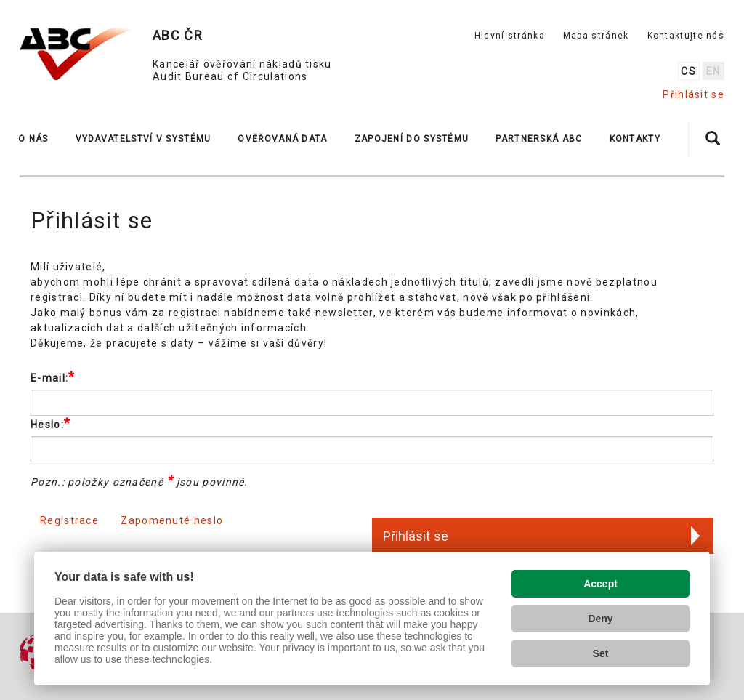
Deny (600, 619)
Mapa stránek (596, 36)
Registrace (69, 520)
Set (601, 653)
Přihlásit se (694, 94)
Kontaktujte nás (686, 36)
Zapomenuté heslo (172, 520)
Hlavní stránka (510, 36)
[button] (40, 139)
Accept (601, 584)
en (713, 71)
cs (688, 71)
